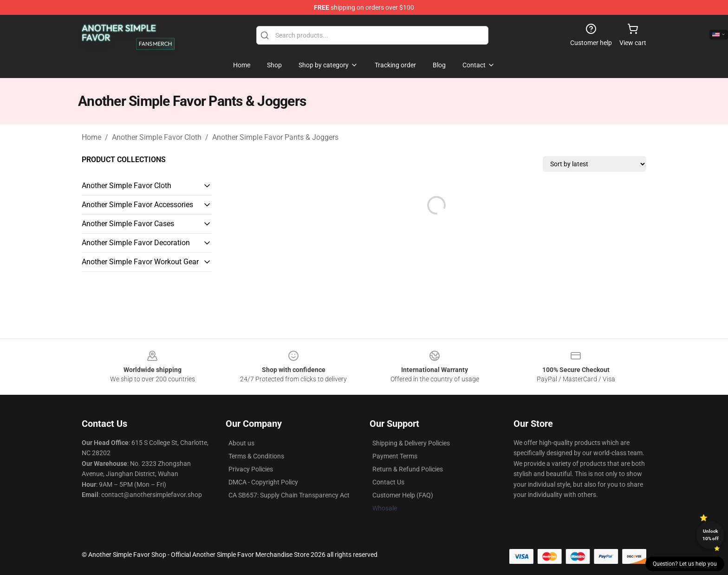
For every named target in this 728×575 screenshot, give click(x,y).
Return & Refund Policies (408, 469)
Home (91, 137)
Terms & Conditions (256, 456)
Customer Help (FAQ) (403, 495)
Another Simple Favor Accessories (137, 205)
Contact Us (388, 482)
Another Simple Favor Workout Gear (140, 262)
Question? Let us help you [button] (685, 564)
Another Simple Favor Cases (128, 224)
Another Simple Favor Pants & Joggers (275, 137)
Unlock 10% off (711, 535)
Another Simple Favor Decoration (136, 243)
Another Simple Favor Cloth (157, 137)
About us (241, 443)
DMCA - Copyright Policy (263, 482)
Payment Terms (395, 456)
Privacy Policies (251, 469)
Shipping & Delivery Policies (411, 443)
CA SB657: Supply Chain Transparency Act (289, 495)
